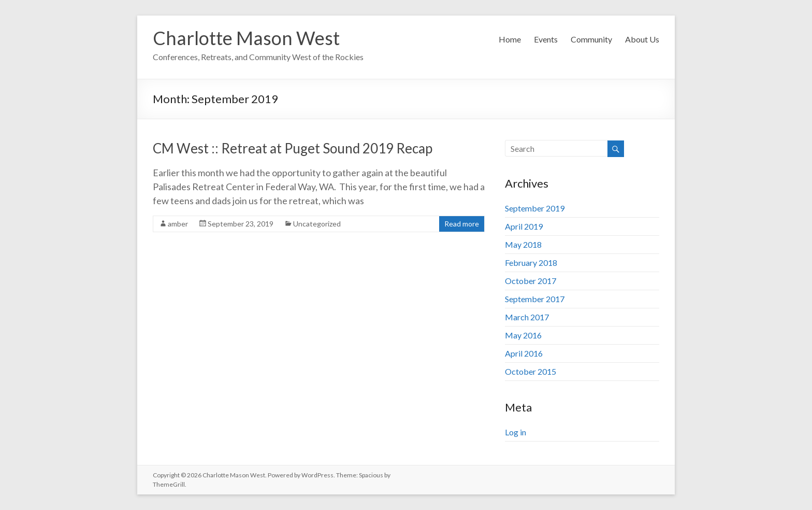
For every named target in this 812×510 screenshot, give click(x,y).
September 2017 (535, 299)
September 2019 (535, 208)
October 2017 (531, 281)
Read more (462, 224)
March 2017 (527, 317)
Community (591, 39)
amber (178, 224)
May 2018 (523, 244)
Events (546, 39)
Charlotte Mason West (246, 38)
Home (510, 39)
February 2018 (531, 263)
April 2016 (524, 353)
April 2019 (524, 226)
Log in (516, 432)
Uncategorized (317, 224)
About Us (642, 39)
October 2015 (531, 371)
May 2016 (523, 335)
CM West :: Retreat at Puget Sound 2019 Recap (293, 148)
